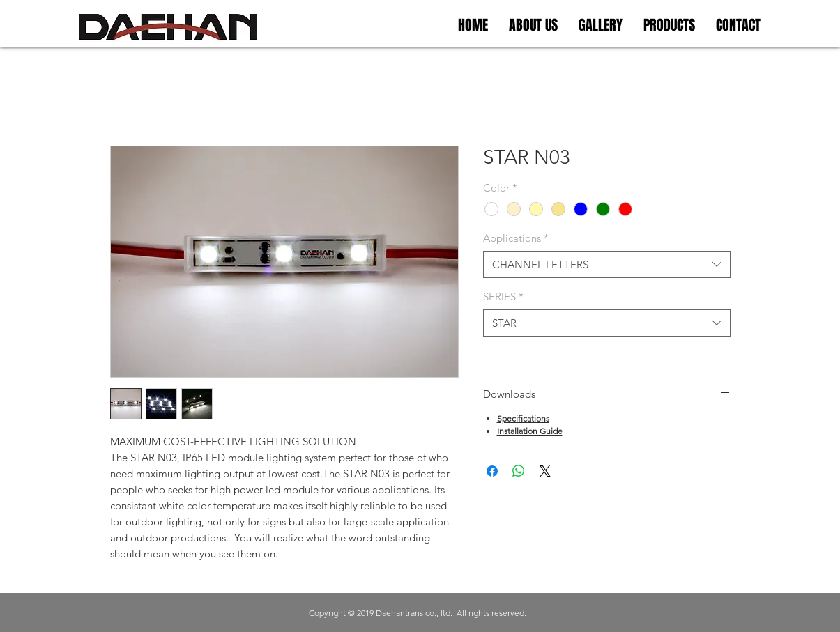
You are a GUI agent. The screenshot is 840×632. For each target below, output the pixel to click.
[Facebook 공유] (492, 471)
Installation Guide (530, 431)
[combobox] (607, 264)
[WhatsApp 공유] (519, 471)
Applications (516, 238)
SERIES (503, 296)
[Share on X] (545, 471)
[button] (601, 25)
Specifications (523, 418)
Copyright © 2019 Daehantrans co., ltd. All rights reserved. (418, 613)
